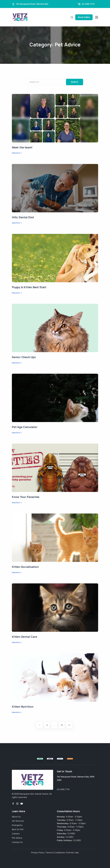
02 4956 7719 (88, 4)
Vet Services (18, 821)
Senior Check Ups (24, 357)
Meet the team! (22, 147)
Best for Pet (18, 829)
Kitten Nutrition (23, 707)
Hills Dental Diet (23, 217)
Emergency (17, 825)
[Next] (69, 725)
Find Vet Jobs (73, 853)
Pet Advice (17, 838)
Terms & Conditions (55, 853)
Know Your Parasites (26, 497)
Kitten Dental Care (24, 637)
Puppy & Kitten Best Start (29, 287)
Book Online (84, 17)
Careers (16, 834)
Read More (16, 153)
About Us (16, 817)
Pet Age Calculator (25, 427)
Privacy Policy (38, 853)
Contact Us (17, 842)
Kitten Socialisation (25, 567)
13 (62, 725)
